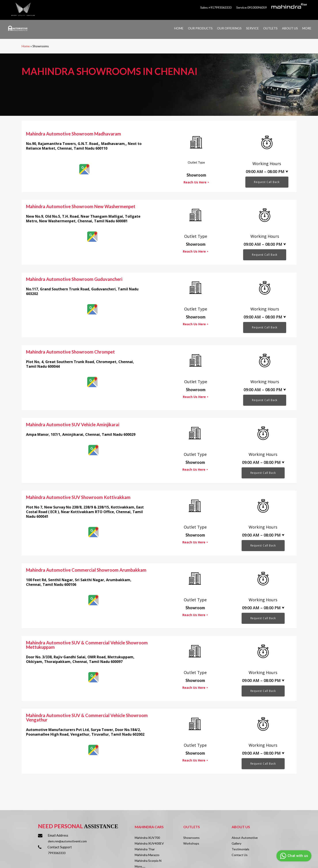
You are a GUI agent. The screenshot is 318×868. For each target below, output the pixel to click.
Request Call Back (267, 182)
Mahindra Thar (145, 849)
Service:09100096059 (252, 7)
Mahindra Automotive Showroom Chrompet (70, 352)
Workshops (191, 843)
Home (26, 46)
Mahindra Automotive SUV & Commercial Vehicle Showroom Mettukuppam (87, 645)
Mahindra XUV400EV (149, 843)
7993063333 (57, 853)
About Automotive (245, 838)
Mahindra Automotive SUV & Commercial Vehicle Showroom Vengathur (87, 718)
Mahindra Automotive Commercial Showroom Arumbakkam (86, 570)
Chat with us (293, 856)
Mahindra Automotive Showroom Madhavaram (74, 134)
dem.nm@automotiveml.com (67, 841)
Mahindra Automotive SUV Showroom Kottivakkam (78, 497)
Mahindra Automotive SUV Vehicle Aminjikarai (73, 424)
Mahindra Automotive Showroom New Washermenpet (81, 206)
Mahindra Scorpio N (148, 861)
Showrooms (191, 838)
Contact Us (240, 855)
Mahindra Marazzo (147, 855)
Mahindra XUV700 (147, 838)
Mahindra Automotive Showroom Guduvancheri (74, 279)
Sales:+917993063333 (216, 7)
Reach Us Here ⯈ (196, 182)
